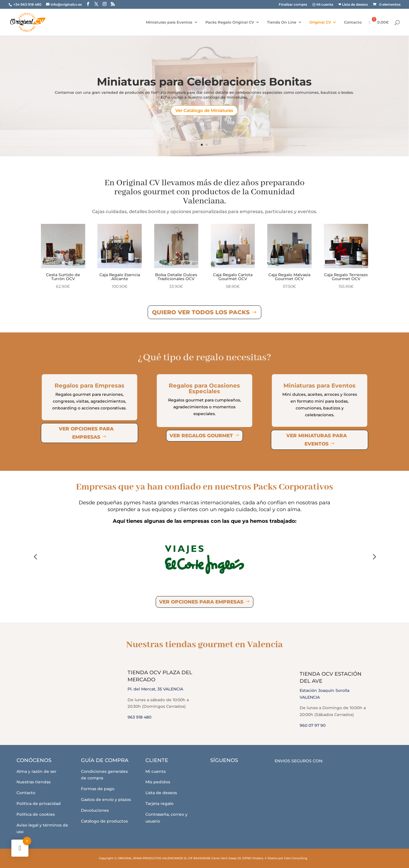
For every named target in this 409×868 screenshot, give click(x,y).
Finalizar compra (293, 5)
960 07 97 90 (313, 725)
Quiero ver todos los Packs (201, 312)
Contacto (353, 22)
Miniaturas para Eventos (169, 22)
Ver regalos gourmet (201, 436)
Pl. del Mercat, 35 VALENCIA (155, 689)
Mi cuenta (156, 771)
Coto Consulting (296, 858)
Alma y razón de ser (36, 771)
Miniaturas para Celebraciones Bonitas (204, 82)
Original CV (320, 22)
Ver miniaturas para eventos (317, 440)
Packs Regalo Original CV (230, 22)
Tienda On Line (282, 22)
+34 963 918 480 (28, 4)
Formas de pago (98, 789)
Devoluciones (95, 810)
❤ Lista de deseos (353, 5)
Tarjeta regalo (159, 804)
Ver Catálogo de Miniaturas (204, 111)
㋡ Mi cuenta (323, 5)
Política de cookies (36, 814)
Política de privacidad (39, 804)
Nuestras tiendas (34, 782)
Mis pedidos (158, 782)
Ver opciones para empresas (86, 433)
